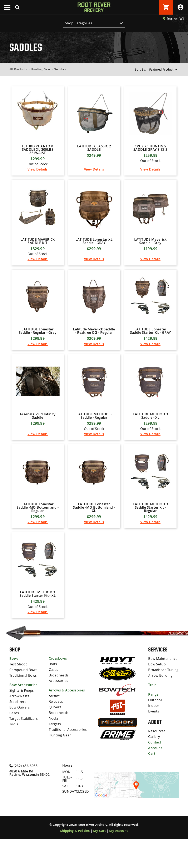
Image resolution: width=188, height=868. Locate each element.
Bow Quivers (20, 737)
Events (154, 741)
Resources (157, 761)
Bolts (53, 695)
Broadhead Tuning (163, 700)
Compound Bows (23, 700)
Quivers (55, 737)
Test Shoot (18, 695)
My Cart (99, 860)
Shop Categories (94, 23)
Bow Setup (157, 695)
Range (153, 725)
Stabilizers (18, 731)
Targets (55, 753)
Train (152, 715)
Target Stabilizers (24, 748)
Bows (14, 689)
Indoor (154, 736)
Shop (15, 680)
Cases (14, 742)
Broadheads (59, 705)
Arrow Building (160, 706)
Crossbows (58, 689)
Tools (14, 753)
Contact (155, 772)
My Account (118, 860)
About (155, 752)
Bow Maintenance (163, 689)
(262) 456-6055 (23, 795)
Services (158, 680)
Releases (56, 731)
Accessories (58, 711)
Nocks (54, 747)
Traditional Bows (23, 706)
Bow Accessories (23, 715)
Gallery (154, 766)
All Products (18, 69)
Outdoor (155, 730)
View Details (38, 174)
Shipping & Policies (75, 860)
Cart (152, 783)
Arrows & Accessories (67, 720)
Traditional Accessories (68, 758)
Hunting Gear (41, 69)
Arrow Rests (19, 726)
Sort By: (141, 69)
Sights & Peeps (22, 721)
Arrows (55, 726)
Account (155, 777)
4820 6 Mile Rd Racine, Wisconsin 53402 (29, 802)
